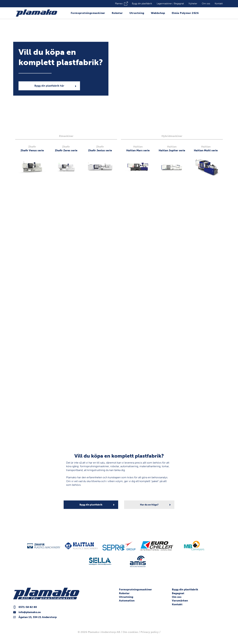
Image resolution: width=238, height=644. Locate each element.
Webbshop (158, 13)
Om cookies (130, 632)
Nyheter (193, 4)
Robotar (117, 13)
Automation (127, 601)
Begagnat (178, 593)
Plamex (119, 4)
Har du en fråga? (149, 505)
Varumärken (180, 601)
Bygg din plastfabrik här (49, 86)
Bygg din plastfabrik (142, 4)
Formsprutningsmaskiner (88, 13)
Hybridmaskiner (172, 136)
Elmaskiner (66, 136)
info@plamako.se (30, 612)
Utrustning (137, 13)
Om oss (206, 4)
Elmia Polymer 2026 (185, 13)
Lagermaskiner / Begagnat (170, 4)
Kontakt (219, 4)
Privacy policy (150, 632)
